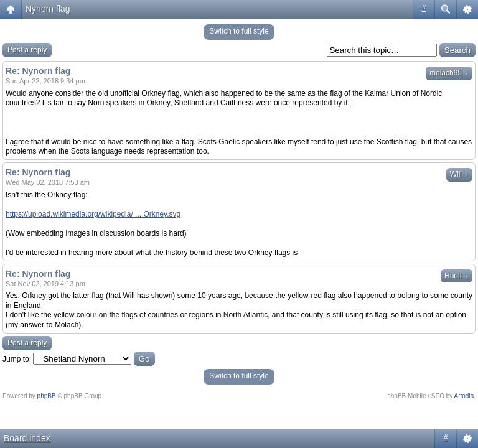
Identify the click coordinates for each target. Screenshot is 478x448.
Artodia (464, 396)
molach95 (449, 73)
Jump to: (17, 359)
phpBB (47, 396)
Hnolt (457, 276)
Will (459, 174)
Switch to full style (239, 31)
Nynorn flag (48, 9)
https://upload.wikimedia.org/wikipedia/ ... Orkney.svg (93, 214)
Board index (27, 438)
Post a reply (27, 50)
